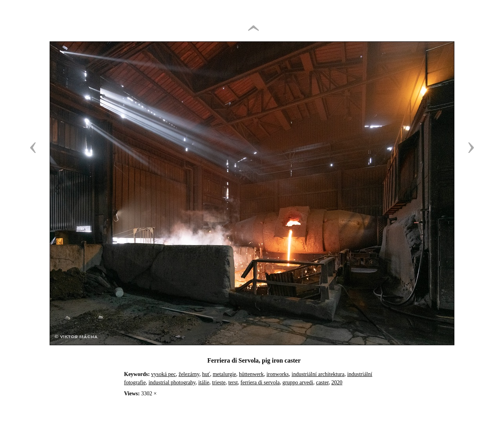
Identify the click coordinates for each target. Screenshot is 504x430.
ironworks (278, 374)
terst (233, 383)
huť (206, 374)
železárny (189, 374)
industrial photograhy (172, 383)
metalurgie (224, 374)
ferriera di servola (260, 383)
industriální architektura (318, 374)
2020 (337, 383)
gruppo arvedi (298, 383)
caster (322, 383)
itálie (204, 383)
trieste (219, 383)
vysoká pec (164, 374)
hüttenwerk (251, 374)
